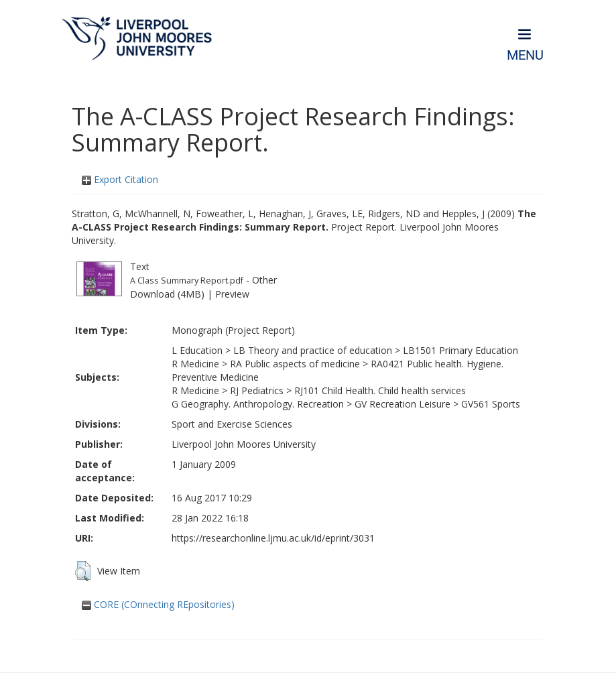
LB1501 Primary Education (460, 350)
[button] (83, 571)
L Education (197, 350)
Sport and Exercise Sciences (232, 424)
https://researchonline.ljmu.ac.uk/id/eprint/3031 (273, 538)
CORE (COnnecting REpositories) (158, 604)
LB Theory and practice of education (313, 350)
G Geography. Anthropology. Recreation (258, 404)
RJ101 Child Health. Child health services (380, 390)
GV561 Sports (491, 404)
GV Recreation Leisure (403, 404)
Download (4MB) (167, 294)
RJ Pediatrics (257, 390)
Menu (525, 55)
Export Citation (120, 179)
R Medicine (195, 364)
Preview (232, 294)
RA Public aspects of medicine (295, 364)
